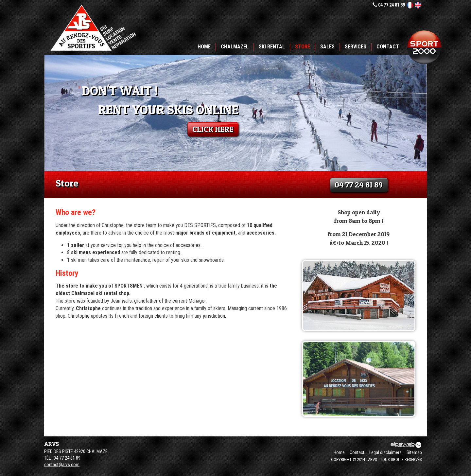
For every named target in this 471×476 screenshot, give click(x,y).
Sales (327, 47)
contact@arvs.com (62, 465)
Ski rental (272, 47)
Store (303, 47)
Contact (388, 47)
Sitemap (414, 452)
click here (213, 129)
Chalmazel (235, 47)
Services (356, 47)
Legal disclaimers (385, 452)
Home (204, 47)
